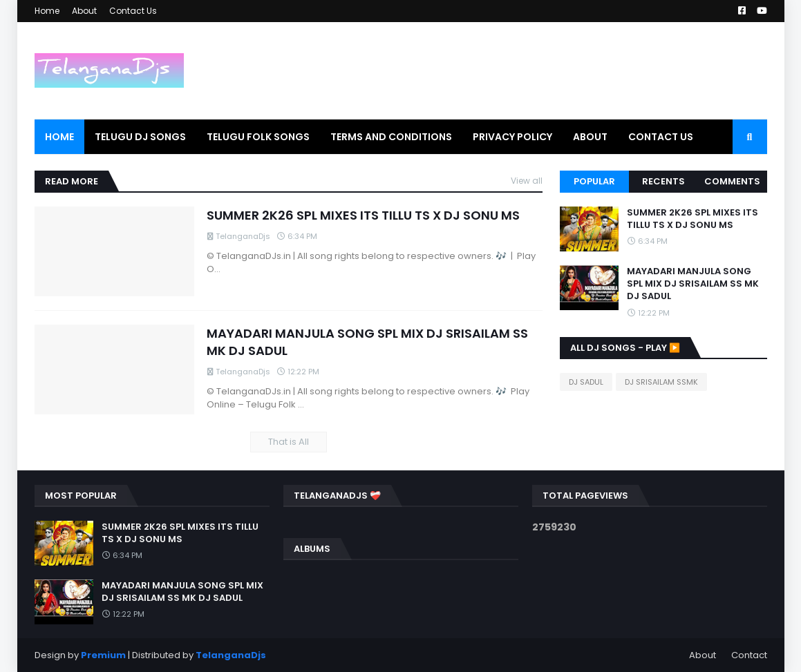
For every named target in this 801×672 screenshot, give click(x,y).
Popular (594, 181)
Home (47, 11)
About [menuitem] (590, 137)
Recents (663, 181)
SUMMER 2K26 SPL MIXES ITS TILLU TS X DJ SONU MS (363, 215)
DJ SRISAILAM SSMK (661, 382)
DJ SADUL (586, 382)
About (84, 11)
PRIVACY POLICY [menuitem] (512, 137)
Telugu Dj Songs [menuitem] (140, 137)
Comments (732, 181)
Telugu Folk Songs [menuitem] (258, 137)
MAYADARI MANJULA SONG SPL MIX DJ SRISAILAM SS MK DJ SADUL (367, 342)
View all (527, 181)
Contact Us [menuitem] (661, 137)
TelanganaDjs (231, 655)
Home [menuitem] (59, 137)
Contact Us (133, 11)
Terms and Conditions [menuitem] (391, 137)
